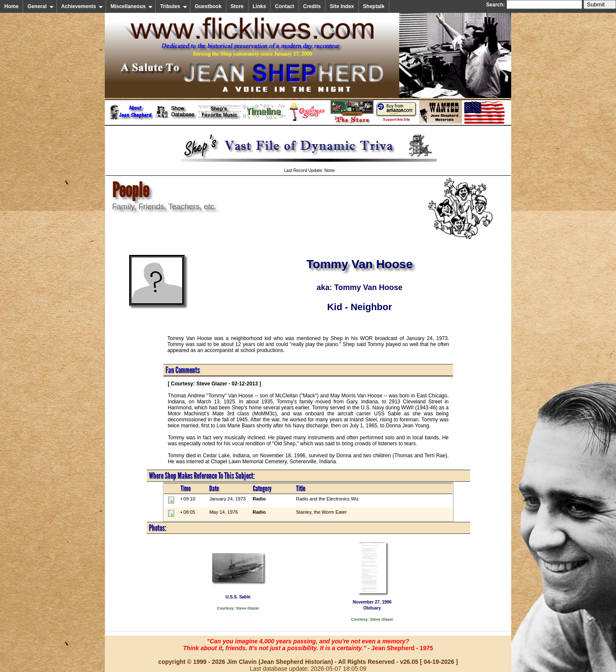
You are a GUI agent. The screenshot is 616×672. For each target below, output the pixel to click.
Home (11, 6)
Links (259, 6)
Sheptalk (374, 6)
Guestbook (208, 6)
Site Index (342, 6)
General (41, 6)
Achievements (82, 6)
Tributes (174, 6)
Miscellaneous (132, 6)
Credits (312, 6)
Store (237, 6)
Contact (285, 6)
